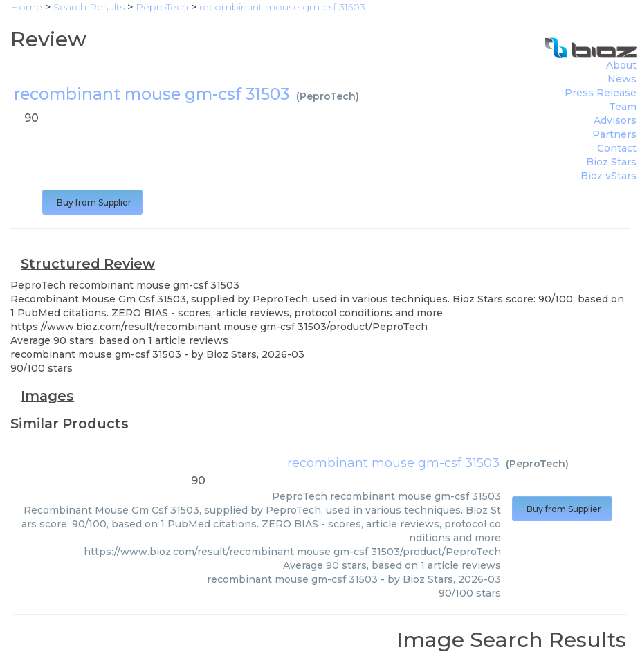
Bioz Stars (611, 162)
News (622, 79)
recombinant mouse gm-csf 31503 (393, 463)
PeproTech (328, 96)
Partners (614, 134)
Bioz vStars (609, 176)
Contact (617, 148)
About (621, 65)
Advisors (615, 120)
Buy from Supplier (92, 202)
